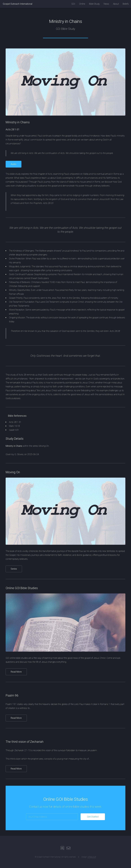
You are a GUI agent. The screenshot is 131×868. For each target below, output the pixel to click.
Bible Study (94, 4)
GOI (73, 4)
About (116, 4)
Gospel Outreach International (18, 4)
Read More (16, 672)
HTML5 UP (92, 857)
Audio (14, 164)
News (106, 4)
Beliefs (126, 4)
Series (14, 569)
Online (82, 4)
